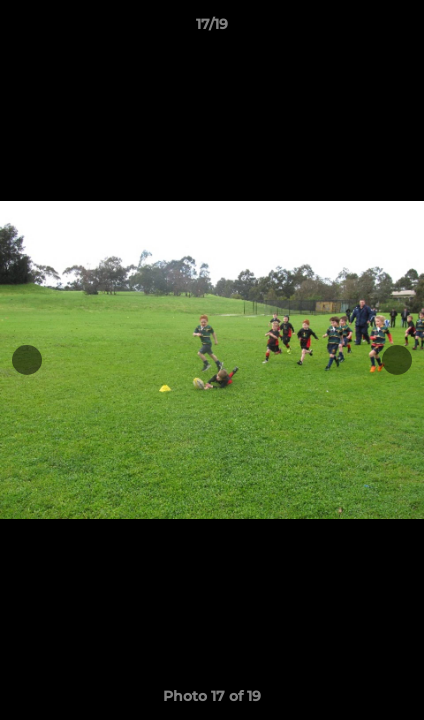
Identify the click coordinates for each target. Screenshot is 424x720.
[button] (400, 29)
